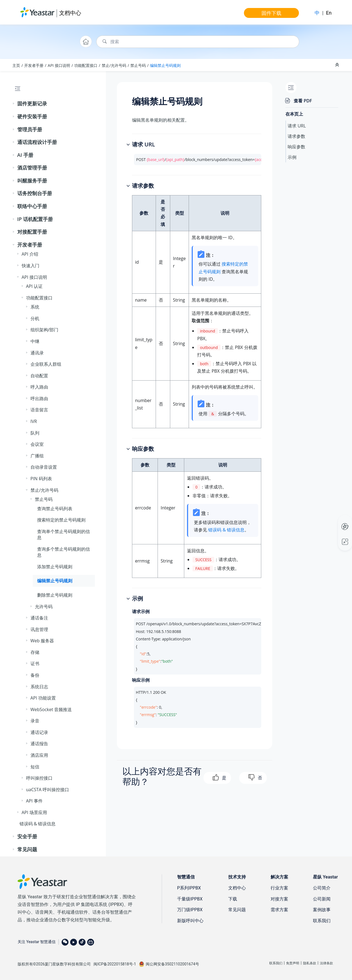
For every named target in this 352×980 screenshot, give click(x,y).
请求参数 (296, 136)
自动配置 (39, 376)
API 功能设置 (43, 698)
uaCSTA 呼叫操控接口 (48, 790)
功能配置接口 (86, 65)
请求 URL (297, 126)
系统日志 (39, 687)
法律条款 (326, 963)
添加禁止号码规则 (55, 567)
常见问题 (27, 849)
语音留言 (39, 410)
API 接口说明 (59, 65)
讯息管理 (39, 629)
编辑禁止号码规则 (165, 65)
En (329, 13)
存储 (35, 652)
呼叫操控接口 (39, 778)
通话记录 (39, 732)
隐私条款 (310, 963)
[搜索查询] (198, 42)
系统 (35, 307)
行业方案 (279, 888)
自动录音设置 (44, 467)
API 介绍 (30, 254)
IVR (34, 421)
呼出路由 (39, 398)
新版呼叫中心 (190, 921)
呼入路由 (39, 387)
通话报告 (39, 744)
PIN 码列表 (41, 479)
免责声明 (293, 963)
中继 (35, 341)
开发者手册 (34, 65)
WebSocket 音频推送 (51, 709)
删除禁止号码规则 (55, 595)
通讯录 (37, 353)
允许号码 (44, 607)
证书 (35, 664)
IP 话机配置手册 (35, 219)
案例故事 (322, 910)
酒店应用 (39, 755)
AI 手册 (25, 155)
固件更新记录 (32, 103)
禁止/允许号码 (114, 65)
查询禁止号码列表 (55, 509)
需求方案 (279, 910)
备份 (35, 675)
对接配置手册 (32, 232)
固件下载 (271, 13)
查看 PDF (303, 101)
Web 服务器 (42, 641)
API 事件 (34, 801)
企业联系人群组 (46, 364)
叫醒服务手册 (32, 181)
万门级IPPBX (190, 910)
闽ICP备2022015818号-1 (115, 964)
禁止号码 (138, 65)
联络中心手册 (32, 206)
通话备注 (39, 618)
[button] (14, 104)
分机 (35, 318)
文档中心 (70, 13)
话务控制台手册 (35, 193)
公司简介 (322, 888)
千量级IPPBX (190, 899)
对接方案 (279, 899)
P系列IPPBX (189, 888)
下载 (233, 899)
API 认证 (34, 286)
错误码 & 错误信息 (38, 824)
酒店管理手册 (32, 168)
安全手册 (27, 836)
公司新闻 (322, 899)
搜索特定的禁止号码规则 (61, 520)
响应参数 (296, 147)
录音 (35, 721)
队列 (35, 433)
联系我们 (322, 921)
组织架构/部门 (45, 330)
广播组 (37, 456)
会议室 (37, 444)
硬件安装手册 (32, 116)
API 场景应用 (34, 812)
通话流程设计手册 (37, 142)
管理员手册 (30, 129)
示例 (292, 157)
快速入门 (31, 266)
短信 (35, 767)
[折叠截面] (338, 65)
